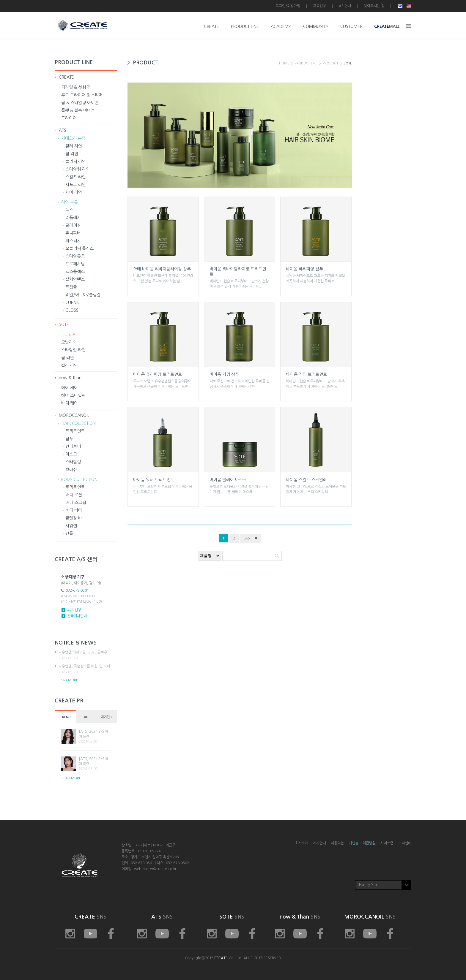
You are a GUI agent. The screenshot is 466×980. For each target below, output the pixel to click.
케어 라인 (74, 192)
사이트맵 (387, 843)
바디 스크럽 (76, 503)
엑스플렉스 (75, 272)
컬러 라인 (74, 146)
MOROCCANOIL (74, 415)
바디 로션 (74, 495)
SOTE (64, 324)
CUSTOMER (351, 26)
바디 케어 (70, 403)
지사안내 (319, 843)
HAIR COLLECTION (78, 423)
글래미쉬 (73, 225)
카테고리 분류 (73, 138)
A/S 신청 (74, 610)
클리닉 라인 (76, 162)
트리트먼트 (75, 431)
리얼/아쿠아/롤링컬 (83, 295)
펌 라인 (72, 154)
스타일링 (73, 462)
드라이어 (69, 118)
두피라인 (69, 335)
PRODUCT (330, 63)
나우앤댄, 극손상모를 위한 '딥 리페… (88, 669)
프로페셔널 (75, 264)
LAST (248, 538)
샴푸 (69, 439)
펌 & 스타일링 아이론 (80, 103)
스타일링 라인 (78, 169)
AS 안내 (345, 6)
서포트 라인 (76, 185)
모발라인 (69, 342)
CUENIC (73, 303)
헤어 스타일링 (73, 395)
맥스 (69, 210)
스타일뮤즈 (75, 256)
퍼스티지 (73, 241)
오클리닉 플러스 (79, 248)
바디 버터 (74, 510)
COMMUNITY (316, 26)
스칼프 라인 (76, 177)
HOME (284, 63)
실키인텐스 (75, 279)
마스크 (71, 454)
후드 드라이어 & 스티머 (82, 95)
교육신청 (319, 6)
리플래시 (73, 218)
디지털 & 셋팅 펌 (76, 87)
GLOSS (72, 310)
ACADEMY (281, 26)
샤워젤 (71, 526)
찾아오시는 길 (374, 6)
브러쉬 (71, 470)
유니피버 (73, 233)
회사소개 (302, 843)
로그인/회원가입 (288, 6)
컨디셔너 (73, 447)
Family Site (369, 885)
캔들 (69, 533)
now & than (70, 378)
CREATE (211, 26)
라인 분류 (70, 202)
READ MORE (68, 680)
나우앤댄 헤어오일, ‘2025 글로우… (88, 656)
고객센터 (405, 843)
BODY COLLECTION (79, 479)
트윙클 (71, 287)
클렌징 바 (74, 518)
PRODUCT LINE (245, 26)
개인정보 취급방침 (362, 843)
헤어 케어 (70, 388)
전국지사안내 (77, 616)
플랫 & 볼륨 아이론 (78, 110)
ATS (63, 130)
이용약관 (337, 843)
